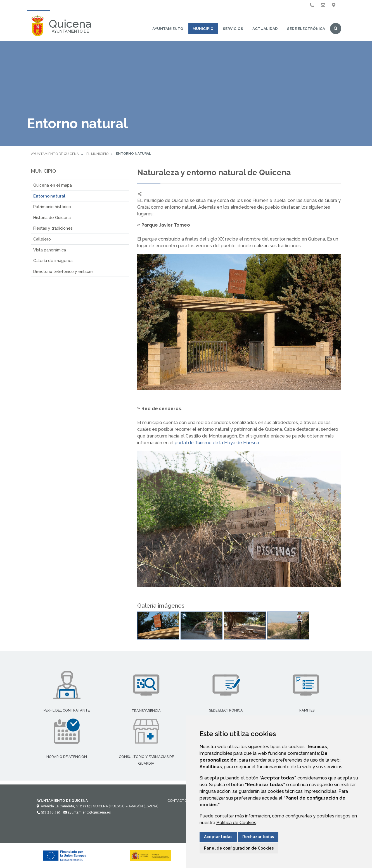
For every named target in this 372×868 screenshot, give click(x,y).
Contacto (177, 801)
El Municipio (97, 154)
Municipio (203, 28)
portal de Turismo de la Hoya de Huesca (217, 443)
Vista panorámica (50, 250)
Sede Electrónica (306, 28)
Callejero (42, 239)
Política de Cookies (236, 823)
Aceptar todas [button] (218, 837)
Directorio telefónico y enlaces (63, 271)
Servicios (233, 28)
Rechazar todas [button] (258, 837)
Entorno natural (49, 196)
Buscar (336, 28)
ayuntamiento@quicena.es (87, 812)
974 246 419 (48, 812)
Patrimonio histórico (52, 207)
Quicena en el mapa (53, 185)
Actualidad (265, 28)
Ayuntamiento (168, 28)
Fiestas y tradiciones (53, 228)
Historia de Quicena (52, 217)
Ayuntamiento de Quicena (55, 154)
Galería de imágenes (53, 261)
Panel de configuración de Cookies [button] (239, 848)
